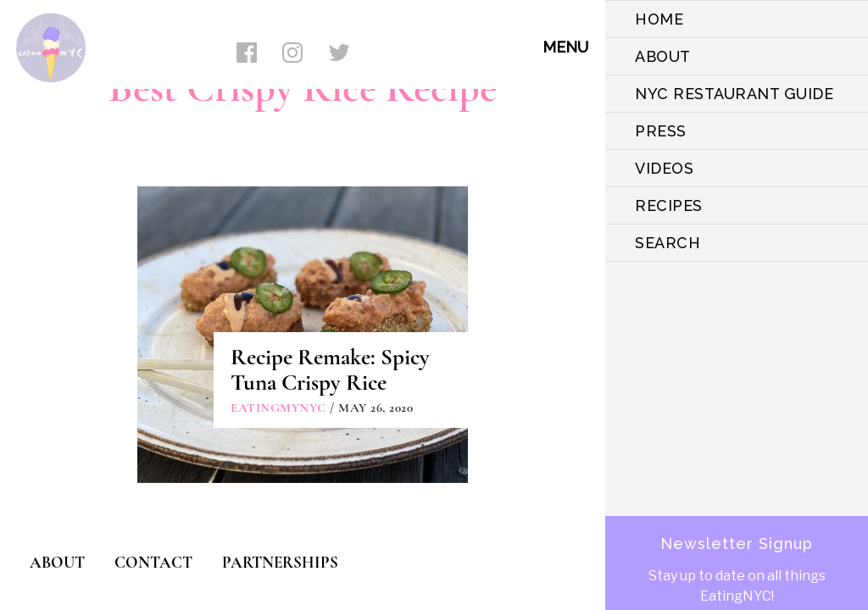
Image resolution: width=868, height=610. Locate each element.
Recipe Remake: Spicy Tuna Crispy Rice (330, 370)
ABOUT (663, 56)
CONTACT (153, 562)
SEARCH (668, 243)
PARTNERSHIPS (280, 562)
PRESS (661, 131)
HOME (659, 19)
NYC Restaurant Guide (734, 94)
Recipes (669, 205)
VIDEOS (664, 168)
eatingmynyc (278, 408)
